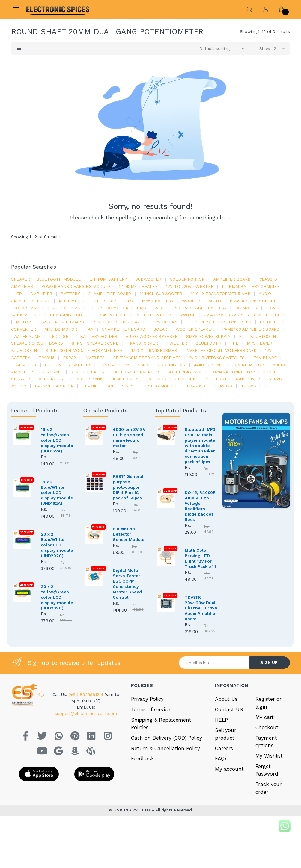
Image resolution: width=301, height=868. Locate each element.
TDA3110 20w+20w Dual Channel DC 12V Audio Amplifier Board (201, 608)
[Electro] (41, 9)
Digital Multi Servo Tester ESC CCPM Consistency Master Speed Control (127, 584)
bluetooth (208, 343)
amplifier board (232, 279)
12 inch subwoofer (161, 294)
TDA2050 (195, 386)
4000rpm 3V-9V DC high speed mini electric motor (129, 437)
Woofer (191, 301)
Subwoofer (148, 279)
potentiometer (153, 315)
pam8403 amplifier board (251, 329)
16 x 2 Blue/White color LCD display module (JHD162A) (57, 492)
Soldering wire (185, 372)
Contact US (229, 709)
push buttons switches (217, 358)
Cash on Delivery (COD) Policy (167, 738)
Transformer (142, 343)
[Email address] (214, 663)
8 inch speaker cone (95, 343)
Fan (89, 329)
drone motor (249, 365)
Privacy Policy (147, 699)
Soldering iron (187, 279)
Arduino (157, 379)
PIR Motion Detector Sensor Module (129, 534)
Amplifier (41, 294)
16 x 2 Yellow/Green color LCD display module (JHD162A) (57, 440)
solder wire (121, 386)
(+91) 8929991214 (87, 694)
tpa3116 (47, 358)
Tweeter (177, 343)
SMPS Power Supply (208, 336)
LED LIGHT (60, 336)
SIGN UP (269, 662)
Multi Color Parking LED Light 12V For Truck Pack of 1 (200, 558)
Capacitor (25, 365)
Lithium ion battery (68, 365)
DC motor (246, 308)
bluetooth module (59, 279)
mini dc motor (61, 329)
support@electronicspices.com (86, 713)
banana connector (233, 372)
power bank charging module (76, 286)
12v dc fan (166, 322)
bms (141, 308)
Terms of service (151, 709)
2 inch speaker (88, 372)
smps (143, 365)
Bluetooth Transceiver (232, 379)
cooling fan (171, 365)
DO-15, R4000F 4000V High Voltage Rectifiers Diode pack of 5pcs (200, 506)
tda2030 (223, 386)
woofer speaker (195, 329)
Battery (70, 294)
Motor (23, 322)
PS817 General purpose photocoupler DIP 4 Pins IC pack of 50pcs (128, 487)
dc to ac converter (136, 372)
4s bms (249, 386)
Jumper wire (126, 379)
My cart (265, 717)
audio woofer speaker (152, 336)
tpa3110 (90, 386)
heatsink (52, 372)
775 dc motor (112, 308)
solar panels (29, 308)
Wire (159, 308)
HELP (221, 720)
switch (187, 315)
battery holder (98, 336)
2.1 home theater (138, 286)
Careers (224, 748)
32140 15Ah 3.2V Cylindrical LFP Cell (245, 315)
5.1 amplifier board (123, 329)
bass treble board (62, 322)
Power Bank (89, 379)
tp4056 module (161, 386)
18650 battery (158, 301)
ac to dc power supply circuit (243, 301)
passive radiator (54, 386)
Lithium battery (108, 279)
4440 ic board (209, 365)
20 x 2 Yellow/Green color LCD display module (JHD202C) (57, 597)
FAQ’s (221, 758)
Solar (160, 329)
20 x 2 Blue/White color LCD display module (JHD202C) (57, 545)
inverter (94, 358)
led (18, 294)
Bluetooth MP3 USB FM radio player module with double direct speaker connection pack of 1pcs (200, 446)
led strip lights (113, 301)
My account (229, 769)
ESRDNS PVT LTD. (133, 810)
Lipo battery (114, 365)
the (234, 343)
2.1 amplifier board (110, 294)
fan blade (265, 358)
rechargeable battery (200, 308)
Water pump (27, 336)
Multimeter (72, 301)
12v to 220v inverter (190, 286)
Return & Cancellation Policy (165, 748)
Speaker (21, 279)
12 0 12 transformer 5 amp (220, 294)
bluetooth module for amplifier (84, 350)
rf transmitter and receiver (147, 358)
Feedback (143, 758)
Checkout (267, 727)
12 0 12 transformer (154, 350)
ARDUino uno (53, 379)
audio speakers (71, 308)
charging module (70, 315)
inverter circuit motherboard (221, 350)
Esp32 (69, 358)
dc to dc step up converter (218, 322)
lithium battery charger (251, 286)
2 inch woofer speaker (119, 322)
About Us (226, 699)
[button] (249, 9)
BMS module (112, 315)
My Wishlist (269, 756)
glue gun (185, 379)
